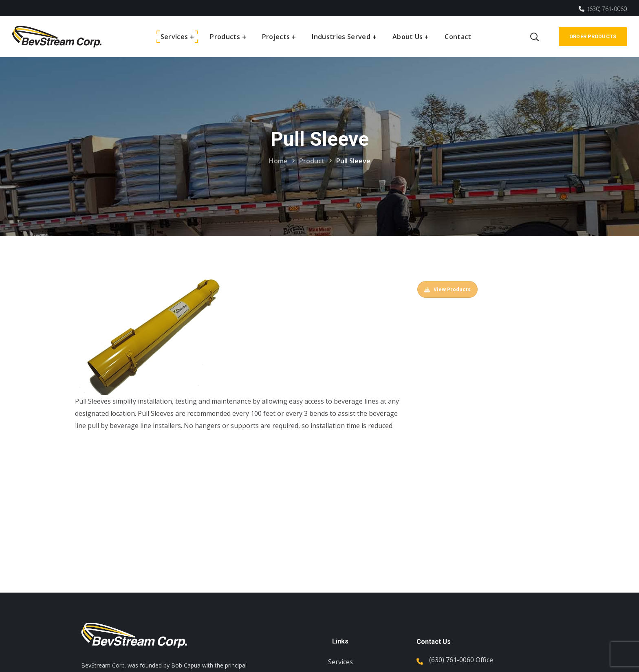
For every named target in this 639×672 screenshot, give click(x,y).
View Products (447, 289)
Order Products (593, 36)
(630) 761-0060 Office (461, 660)
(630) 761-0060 (603, 9)
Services (340, 662)
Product (312, 161)
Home (278, 161)
